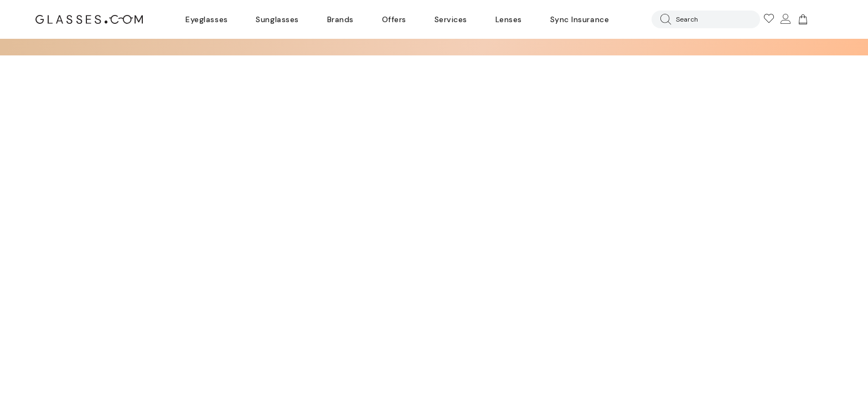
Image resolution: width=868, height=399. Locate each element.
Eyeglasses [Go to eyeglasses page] (206, 19)
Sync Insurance (580, 19)
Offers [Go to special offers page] (394, 19)
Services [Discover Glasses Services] (451, 19)
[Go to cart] (802, 19)
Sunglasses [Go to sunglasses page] (277, 19)
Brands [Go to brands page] (340, 19)
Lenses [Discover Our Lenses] (509, 19)
